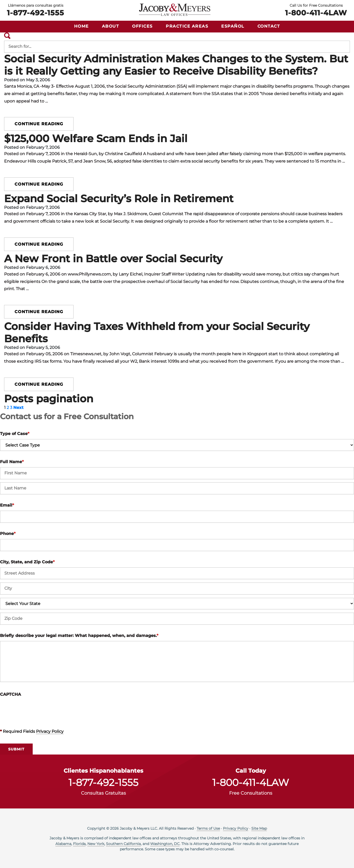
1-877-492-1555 (36, 12)
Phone (8, 534)
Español (233, 26)
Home (81, 26)
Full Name (12, 462)
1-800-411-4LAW (316, 12)
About (111, 26)
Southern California (123, 844)
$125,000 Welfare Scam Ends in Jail (96, 138)
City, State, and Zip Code (27, 562)
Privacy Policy (50, 731)
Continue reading (39, 124)
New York (96, 844)
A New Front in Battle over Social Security (113, 259)
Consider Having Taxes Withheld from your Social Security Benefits (157, 332)
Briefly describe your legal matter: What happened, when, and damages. (79, 636)
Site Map (259, 828)
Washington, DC (165, 844)
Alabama (63, 844)
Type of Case (15, 434)
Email (7, 505)
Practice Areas (187, 26)
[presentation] (39, 710)
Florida (79, 844)
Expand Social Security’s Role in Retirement (119, 198)
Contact (269, 26)
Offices (142, 26)
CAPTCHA (10, 694)
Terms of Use (208, 828)
